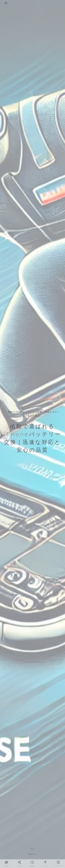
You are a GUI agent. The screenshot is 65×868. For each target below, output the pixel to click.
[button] (33, 864)
